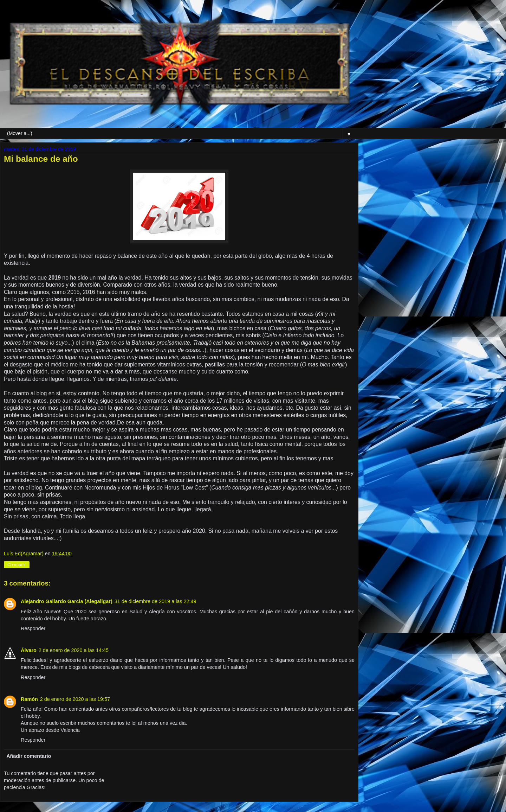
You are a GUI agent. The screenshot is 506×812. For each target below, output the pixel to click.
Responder (33, 628)
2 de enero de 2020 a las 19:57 (75, 699)
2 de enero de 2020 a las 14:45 (74, 650)
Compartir (17, 565)
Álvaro (29, 650)
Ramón (29, 699)
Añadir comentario (29, 756)
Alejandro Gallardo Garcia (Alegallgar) (67, 601)
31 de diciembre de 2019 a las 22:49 (155, 601)
